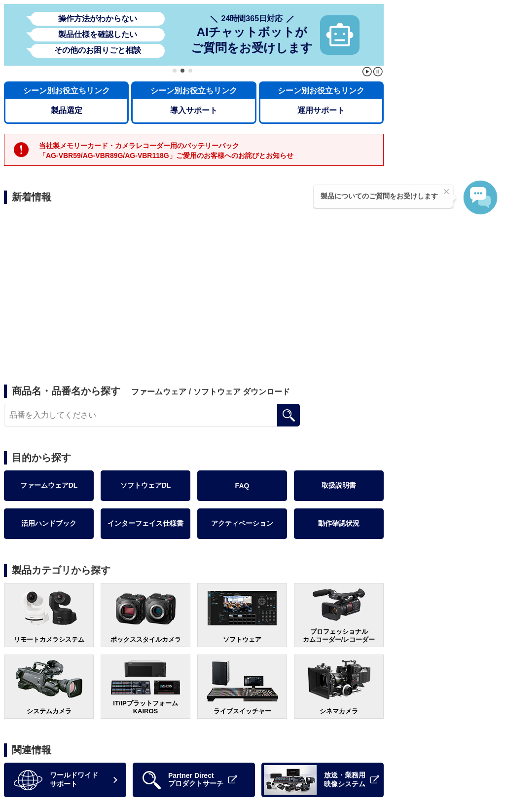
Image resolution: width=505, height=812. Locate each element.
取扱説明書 (339, 485)
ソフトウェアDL (146, 485)
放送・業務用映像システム (322, 780)
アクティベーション (242, 523)
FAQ (242, 486)
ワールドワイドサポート (56, 780)
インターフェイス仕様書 (145, 523)
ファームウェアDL (49, 485)
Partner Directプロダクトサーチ (190, 780)
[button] (175, 71)
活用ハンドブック (49, 523)
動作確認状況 (339, 523)
